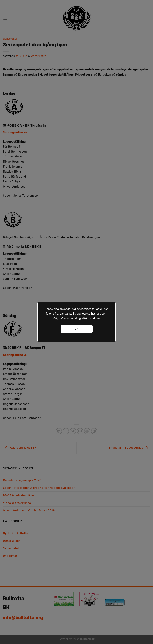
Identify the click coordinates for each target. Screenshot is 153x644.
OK (76, 329)
